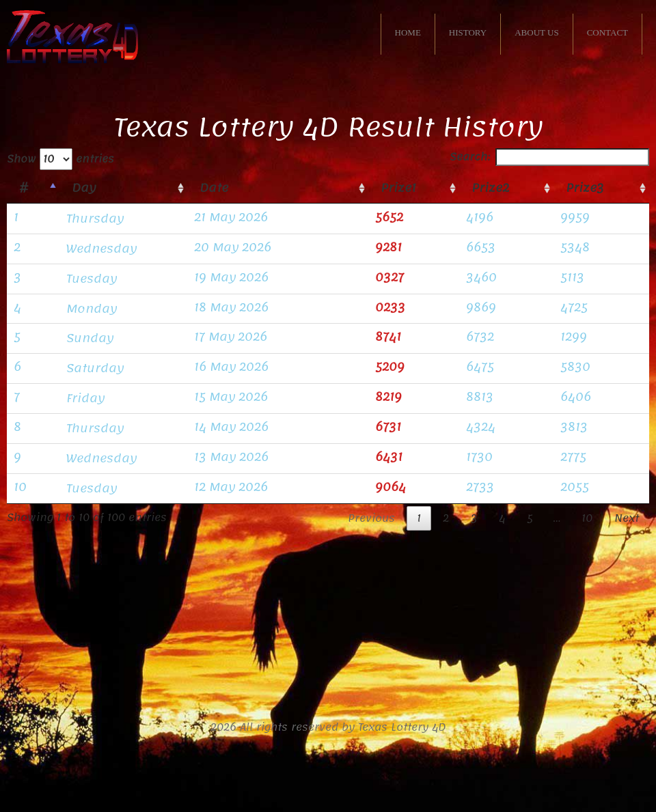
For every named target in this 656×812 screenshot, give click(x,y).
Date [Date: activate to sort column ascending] (214, 188)
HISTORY (468, 32)
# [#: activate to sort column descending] (24, 188)
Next (627, 518)
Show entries (60, 159)
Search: (549, 157)
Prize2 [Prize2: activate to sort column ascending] (490, 188)
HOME (408, 32)
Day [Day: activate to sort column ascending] (84, 188)
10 (587, 518)
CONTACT (607, 32)
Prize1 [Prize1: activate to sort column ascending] (398, 188)
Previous (371, 518)
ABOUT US (536, 32)
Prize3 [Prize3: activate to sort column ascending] (585, 188)
